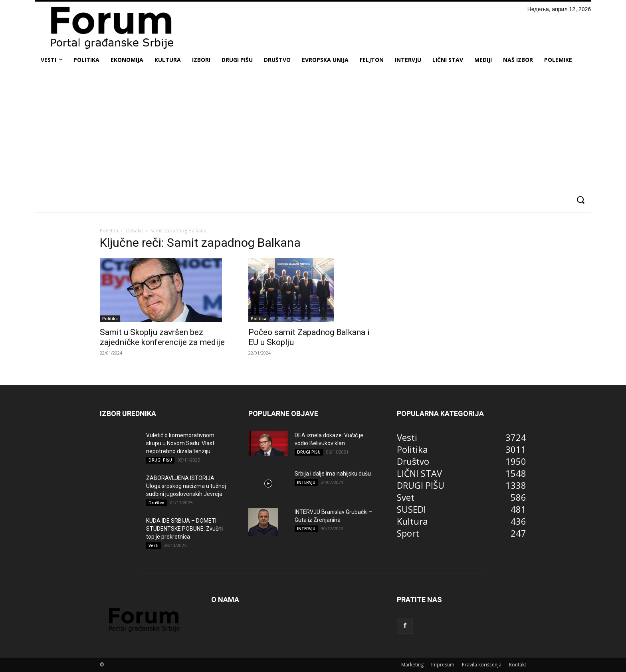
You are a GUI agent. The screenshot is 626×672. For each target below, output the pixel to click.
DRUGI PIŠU (160, 460)
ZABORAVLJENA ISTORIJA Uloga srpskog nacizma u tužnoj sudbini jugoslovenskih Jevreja (186, 486)
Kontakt (518, 665)
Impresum (443, 665)
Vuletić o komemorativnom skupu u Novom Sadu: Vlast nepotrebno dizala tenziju (180, 443)
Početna (109, 231)
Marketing (412, 665)
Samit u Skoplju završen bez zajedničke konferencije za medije (162, 337)
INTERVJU (306, 482)
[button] (580, 200)
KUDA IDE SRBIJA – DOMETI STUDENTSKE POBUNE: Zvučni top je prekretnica (184, 529)
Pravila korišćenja (482, 665)
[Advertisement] (313, 129)
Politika (110, 319)
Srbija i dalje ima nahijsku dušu (333, 474)
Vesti (154, 545)
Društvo (156, 503)
